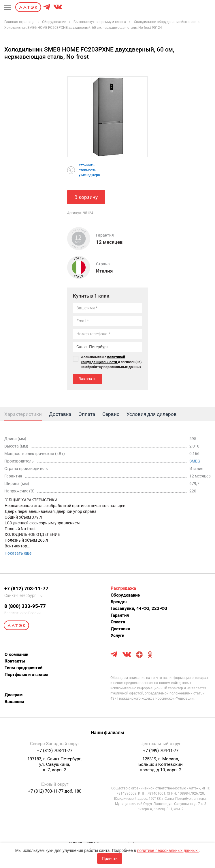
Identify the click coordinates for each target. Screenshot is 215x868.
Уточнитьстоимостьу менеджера (89, 170)
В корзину (86, 197)
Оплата (118, 622)
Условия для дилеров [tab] (152, 414)
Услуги (117, 635)
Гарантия (120, 615)
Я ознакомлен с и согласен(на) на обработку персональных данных (111, 362)
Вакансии (14, 702)
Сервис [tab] (111, 414)
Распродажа (123, 588)
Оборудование (125, 595)
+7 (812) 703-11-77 (26, 589)
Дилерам (14, 695)
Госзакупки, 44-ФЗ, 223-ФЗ (139, 608)
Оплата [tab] (87, 414)
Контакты (15, 661)
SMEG (195, 461)
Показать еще (18, 553)
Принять (110, 859)
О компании (16, 654)
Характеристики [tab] (23, 414)
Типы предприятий (23, 668)
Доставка (120, 629)
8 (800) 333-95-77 (25, 606)
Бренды (119, 602)
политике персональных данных (168, 850)
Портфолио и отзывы (27, 675)
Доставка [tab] (60, 414)
